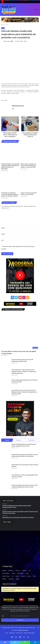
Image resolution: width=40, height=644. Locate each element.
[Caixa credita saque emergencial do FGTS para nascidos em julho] (6, 384)
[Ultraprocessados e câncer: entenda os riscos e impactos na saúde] (7, 556)
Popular (7, 440)
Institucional (12, 633)
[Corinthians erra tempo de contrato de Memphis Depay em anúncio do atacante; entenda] (10, 182)
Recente (19, 440)
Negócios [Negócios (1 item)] (23, 576)
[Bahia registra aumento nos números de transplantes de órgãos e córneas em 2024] (30, 153)
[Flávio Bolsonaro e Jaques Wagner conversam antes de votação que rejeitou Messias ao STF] (33, 544)
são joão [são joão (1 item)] (4, 579)
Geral (7, 25)
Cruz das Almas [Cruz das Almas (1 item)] (6, 573)
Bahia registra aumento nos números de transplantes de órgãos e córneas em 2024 (28, 166)
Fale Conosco (19, 633)
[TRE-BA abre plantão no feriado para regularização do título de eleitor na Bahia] (20, 531)
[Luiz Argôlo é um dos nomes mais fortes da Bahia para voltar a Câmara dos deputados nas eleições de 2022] (6, 394)
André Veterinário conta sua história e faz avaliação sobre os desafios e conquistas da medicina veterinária (24, 372)
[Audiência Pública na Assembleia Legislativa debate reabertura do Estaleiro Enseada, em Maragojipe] (10, 153)
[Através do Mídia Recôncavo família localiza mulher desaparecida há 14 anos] (6, 448)
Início (3, 25)
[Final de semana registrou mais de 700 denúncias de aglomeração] (6, 363)
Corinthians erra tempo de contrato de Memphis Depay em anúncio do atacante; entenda (10, 194)
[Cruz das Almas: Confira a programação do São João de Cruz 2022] (6, 479)
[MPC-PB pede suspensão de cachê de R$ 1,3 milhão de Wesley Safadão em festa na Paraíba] (20, 556)
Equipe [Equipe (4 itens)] (13, 573)
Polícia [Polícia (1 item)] (29, 576)
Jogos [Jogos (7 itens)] (27, 573)
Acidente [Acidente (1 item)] (4, 571)
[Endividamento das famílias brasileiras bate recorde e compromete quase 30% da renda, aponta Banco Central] (33, 556)
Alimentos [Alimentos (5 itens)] (11, 571)
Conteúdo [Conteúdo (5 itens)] (24, 571)
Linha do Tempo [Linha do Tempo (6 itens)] (6, 576)
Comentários (32, 440)
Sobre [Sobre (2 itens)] (34, 576)
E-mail (3, 234)
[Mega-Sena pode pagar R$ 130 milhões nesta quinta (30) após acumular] (7, 544)
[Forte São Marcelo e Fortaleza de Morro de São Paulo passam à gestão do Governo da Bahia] (20, 544)
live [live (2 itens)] (12, 576)
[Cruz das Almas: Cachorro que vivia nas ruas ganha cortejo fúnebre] (20, 331)
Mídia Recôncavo (7, 41)
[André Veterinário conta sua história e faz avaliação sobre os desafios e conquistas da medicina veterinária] (6, 374)
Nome (3, 228)
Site (2, 240)
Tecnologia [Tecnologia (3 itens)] (11, 579)
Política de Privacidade (29, 633)
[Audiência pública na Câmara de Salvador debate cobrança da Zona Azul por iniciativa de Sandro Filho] (33, 531)
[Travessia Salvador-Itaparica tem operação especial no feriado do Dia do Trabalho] (7, 531)
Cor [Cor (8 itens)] (30, 571)
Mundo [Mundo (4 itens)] (17, 576)
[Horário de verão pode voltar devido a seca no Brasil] (30, 182)
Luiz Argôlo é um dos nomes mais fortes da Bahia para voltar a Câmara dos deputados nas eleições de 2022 (24, 392)
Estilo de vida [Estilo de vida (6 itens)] (20, 573)
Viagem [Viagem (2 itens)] (18, 579)
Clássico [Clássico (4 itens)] (18, 571)
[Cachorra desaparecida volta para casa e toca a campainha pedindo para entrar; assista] (6, 489)
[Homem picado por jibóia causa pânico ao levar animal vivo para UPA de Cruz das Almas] (6, 458)
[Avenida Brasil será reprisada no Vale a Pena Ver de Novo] (6, 468)
